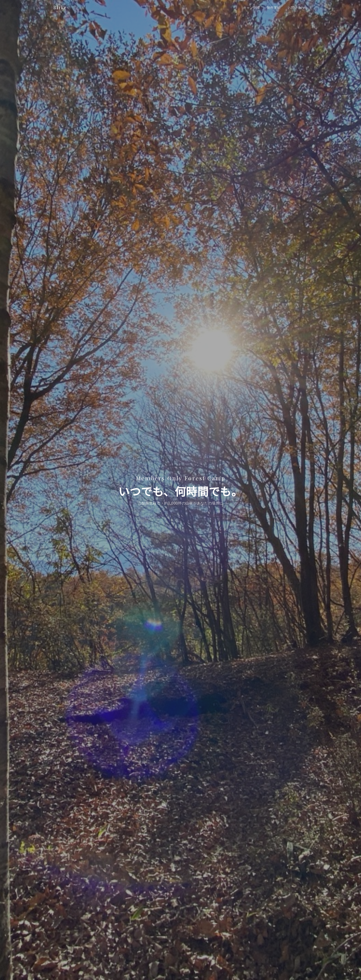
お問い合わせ (298, 7)
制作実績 (274, 7)
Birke (60, 7)
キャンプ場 (252, 7)
